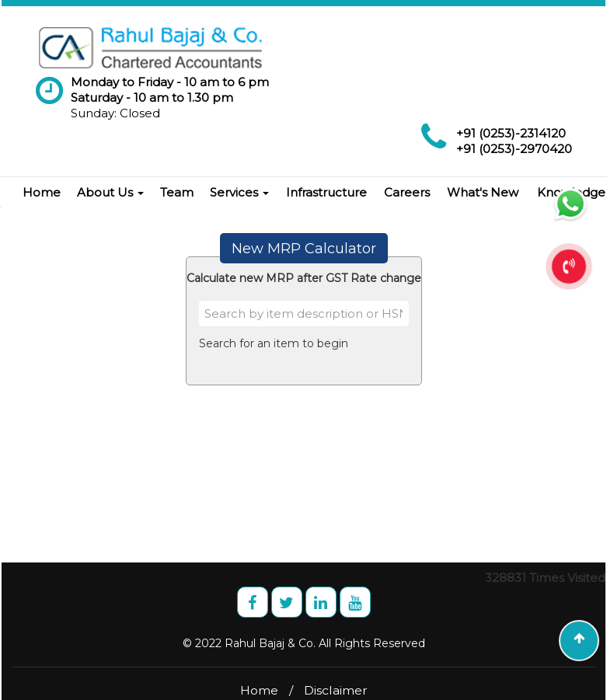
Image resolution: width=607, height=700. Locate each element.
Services (239, 192)
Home (42, 192)
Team (177, 192)
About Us (110, 192)
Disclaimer (336, 690)
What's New (483, 192)
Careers (407, 192)
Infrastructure (326, 192)
